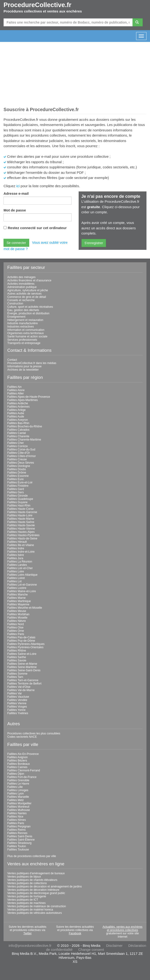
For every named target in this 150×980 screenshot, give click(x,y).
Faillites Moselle (17, 618)
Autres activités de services (24, 294)
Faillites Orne (16, 631)
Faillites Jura (15, 558)
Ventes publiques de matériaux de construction (37, 906)
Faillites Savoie (17, 660)
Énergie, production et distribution (28, 313)
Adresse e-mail (16, 193)
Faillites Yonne (16, 710)
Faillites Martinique (19, 601)
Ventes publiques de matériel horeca (30, 910)
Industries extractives (21, 327)
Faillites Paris (16, 634)
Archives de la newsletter (23, 370)
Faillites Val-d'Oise (19, 687)
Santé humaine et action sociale (27, 336)
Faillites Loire (16, 571)
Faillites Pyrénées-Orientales (25, 647)
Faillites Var (15, 693)
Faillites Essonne (18, 476)
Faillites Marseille (18, 797)
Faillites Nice (15, 817)
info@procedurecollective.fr (30, 946)
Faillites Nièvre (17, 621)
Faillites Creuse (17, 459)
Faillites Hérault (17, 542)
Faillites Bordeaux (18, 764)
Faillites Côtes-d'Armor (22, 456)
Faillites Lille (15, 787)
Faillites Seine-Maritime (22, 667)
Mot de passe (15, 210)
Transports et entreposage (24, 343)
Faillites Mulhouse (19, 810)
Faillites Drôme (17, 473)
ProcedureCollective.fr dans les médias (32, 363)
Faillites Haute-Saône (21, 522)
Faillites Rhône (17, 651)
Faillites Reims (16, 830)
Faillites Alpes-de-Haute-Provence (29, 397)
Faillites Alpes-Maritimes (22, 400)
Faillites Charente (18, 436)
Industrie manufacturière (22, 323)
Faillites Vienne (17, 703)
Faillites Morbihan (18, 614)
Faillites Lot (14, 581)
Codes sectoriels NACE (22, 737)
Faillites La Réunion (20, 562)
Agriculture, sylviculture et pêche (28, 290)
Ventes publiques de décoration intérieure (33, 890)
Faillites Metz (16, 800)
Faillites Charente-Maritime (24, 440)
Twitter (27, 933)
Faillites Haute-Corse (20, 509)
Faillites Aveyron (18, 420)
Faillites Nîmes (17, 820)
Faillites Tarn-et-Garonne (23, 680)
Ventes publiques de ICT (23, 900)
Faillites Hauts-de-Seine (22, 539)
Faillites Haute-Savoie (21, 525)
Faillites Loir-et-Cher (20, 568)
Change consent (91, 950)
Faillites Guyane (17, 502)
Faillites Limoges (18, 790)
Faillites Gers (16, 492)
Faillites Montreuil (18, 807)
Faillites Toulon (17, 846)
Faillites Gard (16, 489)
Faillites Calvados (18, 430)
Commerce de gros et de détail (27, 297)
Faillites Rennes (17, 833)
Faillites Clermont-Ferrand (24, 770)
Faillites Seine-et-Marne (22, 664)
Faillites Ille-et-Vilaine (21, 545)
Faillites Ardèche (18, 403)
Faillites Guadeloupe (20, 499)
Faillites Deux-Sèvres (21, 463)
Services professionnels (22, 340)
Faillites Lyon (16, 794)
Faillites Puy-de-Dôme (21, 641)
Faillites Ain (14, 387)
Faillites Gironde (18, 496)
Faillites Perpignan (19, 826)
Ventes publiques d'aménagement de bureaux (36, 873)
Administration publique (22, 287)
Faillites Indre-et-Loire (21, 552)
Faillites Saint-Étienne (21, 840)
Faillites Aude (16, 417)
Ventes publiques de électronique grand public (36, 893)
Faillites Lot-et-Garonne (22, 585)
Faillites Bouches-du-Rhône (25, 426)
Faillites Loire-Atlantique (22, 575)
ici (18, 186)
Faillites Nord (16, 624)
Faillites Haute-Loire (20, 515)
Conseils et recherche (21, 300)
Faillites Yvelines (18, 713)
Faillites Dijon (16, 774)
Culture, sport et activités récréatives (30, 307)
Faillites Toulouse (18, 850)
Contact (12, 360)
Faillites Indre (16, 548)
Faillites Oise (15, 628)
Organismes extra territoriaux (26, 333)
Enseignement (16, 317)
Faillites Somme (17, 674)
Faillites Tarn (15, 677)
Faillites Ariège (16, 410)
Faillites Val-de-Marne (21, 690)
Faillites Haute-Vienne (21, 529)
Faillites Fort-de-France (22, 777)
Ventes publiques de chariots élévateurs (32, 880)
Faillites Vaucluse (18, 697)
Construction (15, 304)
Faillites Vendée (17, 700)
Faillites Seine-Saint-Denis (24, 670)
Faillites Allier (16, 393)
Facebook (75, 933)
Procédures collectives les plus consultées (34, 733)
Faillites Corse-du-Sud (21, 450)
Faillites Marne (16, 598)
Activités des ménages (21, 277)
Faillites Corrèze (18, 446)
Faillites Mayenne (18, 604)
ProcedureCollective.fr (37, 5)
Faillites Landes (17, 565)
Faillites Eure (15, 479)
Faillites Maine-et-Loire (22, 591)
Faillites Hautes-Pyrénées (23, 535)
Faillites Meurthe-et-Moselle (25, 608)
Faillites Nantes (17, 813)
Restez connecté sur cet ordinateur (37, 228)
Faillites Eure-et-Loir (20, 482)
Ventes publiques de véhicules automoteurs (35, 913)
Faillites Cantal (17, 433)
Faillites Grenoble (18, 780)
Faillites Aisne (16, 390)
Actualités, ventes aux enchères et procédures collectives (122, 928)
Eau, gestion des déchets (23, 310)
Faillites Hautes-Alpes (21, 532)
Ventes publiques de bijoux (24, 877)
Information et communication (26, 330)
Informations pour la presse (24, 366)
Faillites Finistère (18, 486)
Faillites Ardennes (18, 407)
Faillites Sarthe (17, 657)
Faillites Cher (16, 443)
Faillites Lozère (17, 588)
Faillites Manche (18, 595)
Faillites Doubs (17, 469)
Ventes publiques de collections (27, 883)
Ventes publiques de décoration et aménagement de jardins (45, 887)
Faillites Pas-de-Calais (21, 637)
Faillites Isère (16, 555)
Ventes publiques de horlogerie (27, 896)
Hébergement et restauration (25, 320)
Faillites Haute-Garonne (22, 512)
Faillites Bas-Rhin (18, 423)
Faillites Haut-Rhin (19, 506)
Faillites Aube (16, 413)
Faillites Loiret (16, 578)
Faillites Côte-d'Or (19, 453)
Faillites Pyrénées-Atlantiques (26, 644)
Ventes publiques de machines (26, 903)
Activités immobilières (21, 284)
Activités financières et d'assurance (29, 280)
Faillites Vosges (17, 707)
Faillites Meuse (17, 611)
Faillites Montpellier (19, 803)
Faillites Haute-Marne (21, 519)
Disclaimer (114, 946)
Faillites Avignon (18, 757)
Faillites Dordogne (19, 466)
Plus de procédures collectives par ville (32, 856)
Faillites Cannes (17, 767)
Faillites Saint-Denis (20, 836)
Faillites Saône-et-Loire (22, 654)
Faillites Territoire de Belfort (24, 684)
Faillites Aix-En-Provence (23, 754)
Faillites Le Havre (18, 784)
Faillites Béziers (17, 761)
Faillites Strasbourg (19, 843)
